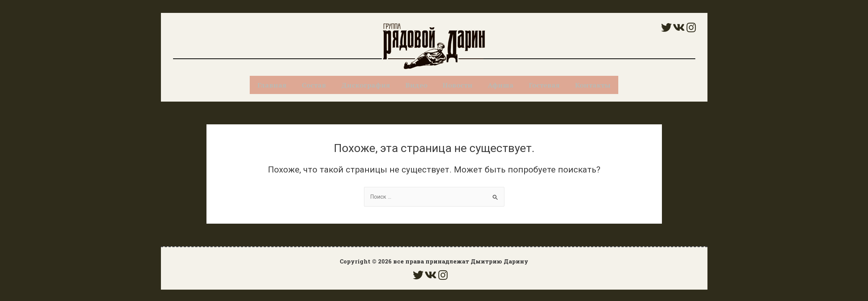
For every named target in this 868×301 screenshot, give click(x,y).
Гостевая (544, 85)
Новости (458, 85)
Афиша (501, 85)
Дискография (366, 85)
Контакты (593, 85)
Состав (314, 85)
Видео (416, 85)
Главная (272, 85)
